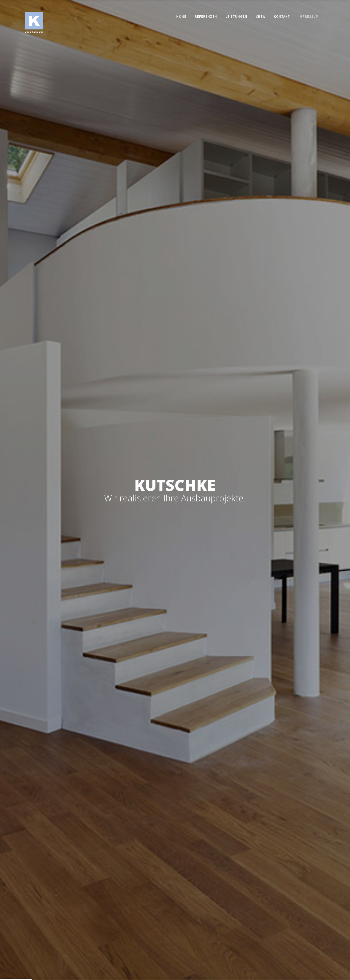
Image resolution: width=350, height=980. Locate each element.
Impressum (309, 17)
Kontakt (282, 17)
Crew (261, 17)
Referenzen (206, 17)
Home (181, 17)
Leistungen (236, 17)
